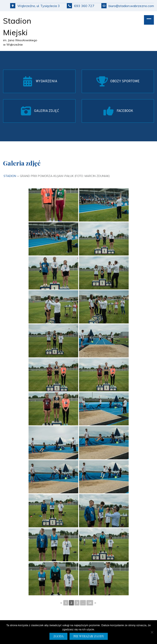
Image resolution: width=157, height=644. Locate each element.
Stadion (10, 176)
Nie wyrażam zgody (89, 636)
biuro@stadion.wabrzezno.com (128, 6)
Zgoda (58, 636)
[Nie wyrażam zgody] (152, 632)
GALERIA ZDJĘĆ (47, 111)
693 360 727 (81, 6)
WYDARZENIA (47, 81)
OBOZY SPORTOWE (125, 81)
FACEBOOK (125, 111)
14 (90, 603)
